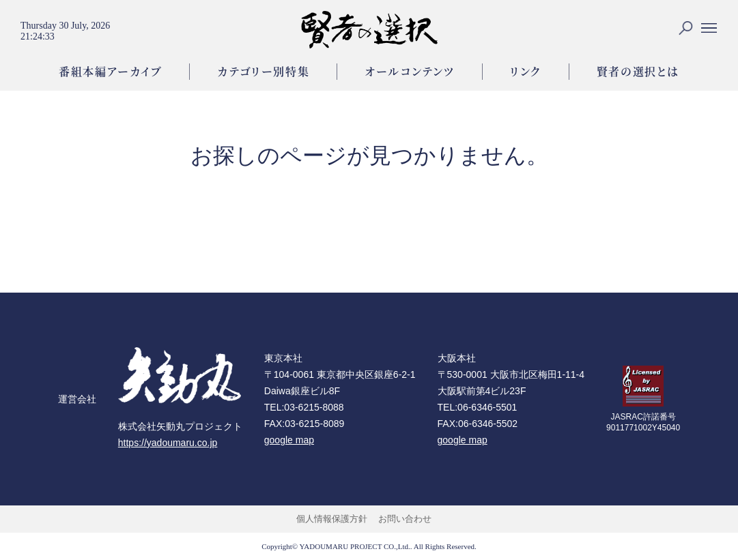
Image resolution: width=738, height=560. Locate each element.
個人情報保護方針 (332, 519)
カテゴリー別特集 (263, 71)
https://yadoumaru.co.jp (168, 443)
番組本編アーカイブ (110, 71)
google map (289, 440)
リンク (526, 71)
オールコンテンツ (410, 71)
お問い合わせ (405, 519)
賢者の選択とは (638, 71)
